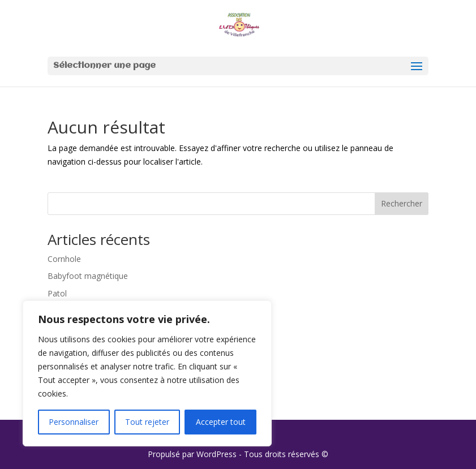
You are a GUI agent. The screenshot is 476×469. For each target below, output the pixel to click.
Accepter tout (221, 422)
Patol (57, 293)
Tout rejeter (147, 422)
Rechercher (402, 203)
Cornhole (64, 259)
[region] (147, 373)
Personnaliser (74, 422)
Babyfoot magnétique (88, 276)
